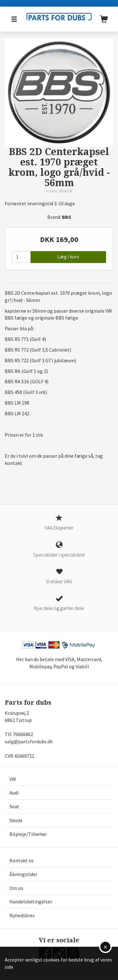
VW (13, 779)
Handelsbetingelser (31, 902)
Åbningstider (23, 874)
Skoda (16, 820)
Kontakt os (22, 860)
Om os (16, 888)
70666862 (23, 734)
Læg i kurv (68, 256)
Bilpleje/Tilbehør (28, 834)
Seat (14, 806)
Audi (14, 793)
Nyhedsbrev (22, 915)
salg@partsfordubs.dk (29, 741)
